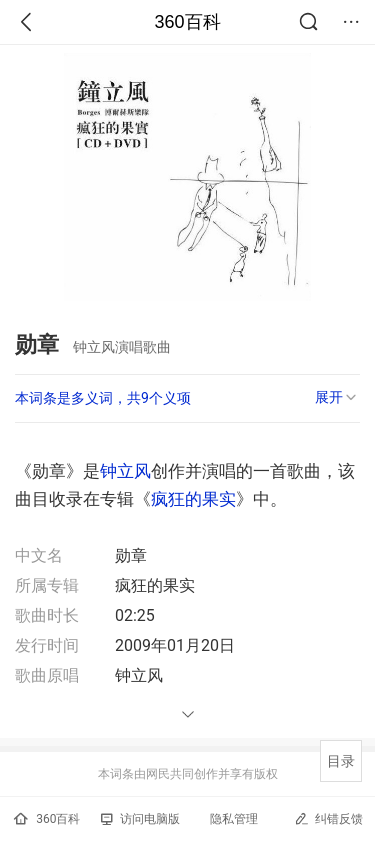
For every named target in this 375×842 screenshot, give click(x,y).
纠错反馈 (328, 818)
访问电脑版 (140, 819)
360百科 (187, 22)
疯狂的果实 (193, 499)
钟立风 (125, 471)
